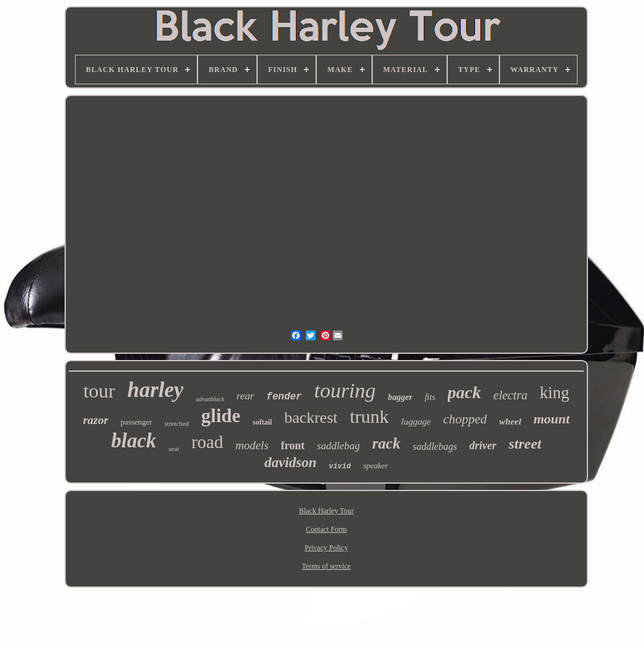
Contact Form (326, 529)
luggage (416, 422)
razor (96, 420)
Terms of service (327, 566)
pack (464, 392)
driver (483, 446)
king (555, 393)
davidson (290, 462)
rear (245, 396)
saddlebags (435, 446)
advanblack (210, 399)
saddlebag (338, 446)
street (525, 444)
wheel (511, 422)
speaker (375, 466)
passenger (136, 422)
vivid (340, 466)
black (134, 441)
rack (386, 443)
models (252, 445)
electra (511, 395)
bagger (400, 397)
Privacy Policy (326, 548)
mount (551, 419)
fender (284, 397)
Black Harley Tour (326, 511)
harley (155, 390)
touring (345, 390)
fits (430, 397)
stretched (177, 423)
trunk (369, 416)
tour (99, 391)
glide (221, 416)
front (293, 446)
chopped (465, 419)
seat (174, 449)
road (207, 442)
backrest (311, 418)
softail (262, 422)
